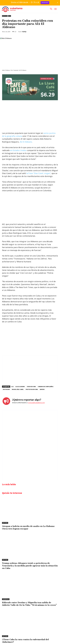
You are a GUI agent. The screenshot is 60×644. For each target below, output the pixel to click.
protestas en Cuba (32, 389)
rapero (42, 389)
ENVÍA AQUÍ (45, 3)
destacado (6, 389)
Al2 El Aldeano (26, 142)
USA (10, 16)
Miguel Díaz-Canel (18, 389)
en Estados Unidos (18, 150)
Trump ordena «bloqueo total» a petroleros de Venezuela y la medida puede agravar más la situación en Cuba (30, 566)
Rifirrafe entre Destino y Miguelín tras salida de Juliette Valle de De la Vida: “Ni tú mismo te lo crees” (29, 604)
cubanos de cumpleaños (46, 387)
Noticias (5, 16)
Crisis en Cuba (31, 387)
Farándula (6, 599)
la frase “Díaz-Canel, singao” (38, 173)
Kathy (24, 32)
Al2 (12, 387)
